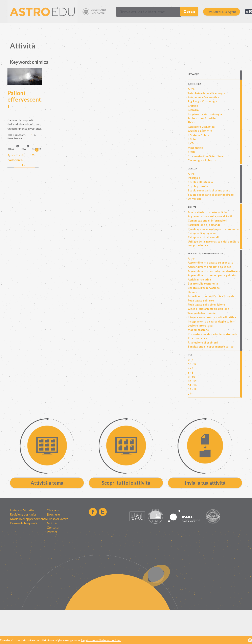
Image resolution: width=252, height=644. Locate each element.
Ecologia (193, 110)
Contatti (53, 527)
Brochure (53, 514)
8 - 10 (191, 377)
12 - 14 (192, 381)
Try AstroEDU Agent (222, 12)
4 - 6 (191, 368)
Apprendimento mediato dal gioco (210, 267)
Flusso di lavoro (58, 519)
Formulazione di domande (204, 225)
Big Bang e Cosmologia (202, 101)
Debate (193, 292)
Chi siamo (54, 510)
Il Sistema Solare (199, 135)
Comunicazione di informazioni (208, 221)
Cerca (189, 11)
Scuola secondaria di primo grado (209, 190)
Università (195, 199)
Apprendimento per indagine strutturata (214, 271)
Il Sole (192, 139)
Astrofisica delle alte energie (207, 93)
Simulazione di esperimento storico (211, 347)
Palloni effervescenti (24, 99)
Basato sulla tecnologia (203, 284)
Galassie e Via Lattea (201, 127)
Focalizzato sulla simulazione (206, 305)
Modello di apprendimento (28, 519)
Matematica (195, 148)
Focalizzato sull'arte (201, 300)
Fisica (191, 122)
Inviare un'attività (22, 510)
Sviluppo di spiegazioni (203, 233)
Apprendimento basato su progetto (211, 263)
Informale (194, 178)
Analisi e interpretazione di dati (208, 212)
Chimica (193, 106)
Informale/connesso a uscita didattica (212, 317)
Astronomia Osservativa (203, 97)
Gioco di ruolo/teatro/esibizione (209, 309)
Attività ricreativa (199, 279)
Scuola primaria (198, 186)
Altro (191, 89)
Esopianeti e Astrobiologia (205, 114)
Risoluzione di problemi (203, 342)
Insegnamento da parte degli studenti (212, 321)
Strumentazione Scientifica (205, 156)
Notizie (52, 523)
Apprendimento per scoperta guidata (212, 275)
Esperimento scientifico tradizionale (211, 296)
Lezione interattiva (200, 326)
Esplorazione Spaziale (202, 118)
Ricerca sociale (198, 338)
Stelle (192, 152)
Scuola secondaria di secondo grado (211, 195)
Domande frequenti (23, 523)
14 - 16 (192, 385)
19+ (190, 394)
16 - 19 (192, 389)
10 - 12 (192, 364)
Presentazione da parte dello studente (213, 334)
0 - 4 (191, 360)
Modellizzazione (198, 330)
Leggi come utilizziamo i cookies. (101, 641)
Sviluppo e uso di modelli (204, 237)
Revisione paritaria (23, 514)
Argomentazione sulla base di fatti (210, 216)
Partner (52, 532)
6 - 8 (191, 373)
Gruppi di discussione (202, 313)
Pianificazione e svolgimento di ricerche (213, 229)
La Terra (193, 143)
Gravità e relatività (200, 131)
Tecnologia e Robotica (202, 160)
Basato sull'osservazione (204, 288)
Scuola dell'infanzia (200, 182)
